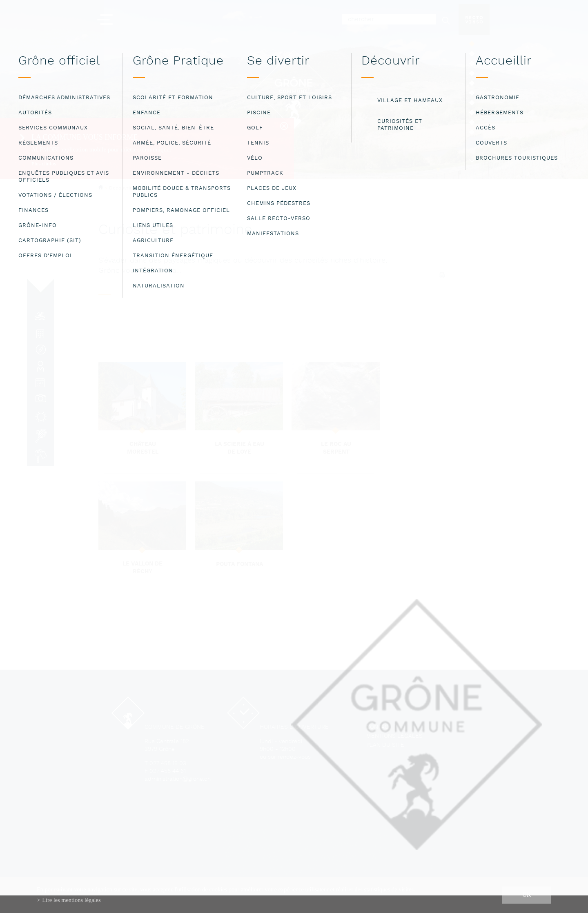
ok (527, 895)
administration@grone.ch (178, 779)
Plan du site (385, 745)
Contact (379, 727)
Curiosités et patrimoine (167, 188)
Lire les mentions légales (71, 900)
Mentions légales (394, 736)
